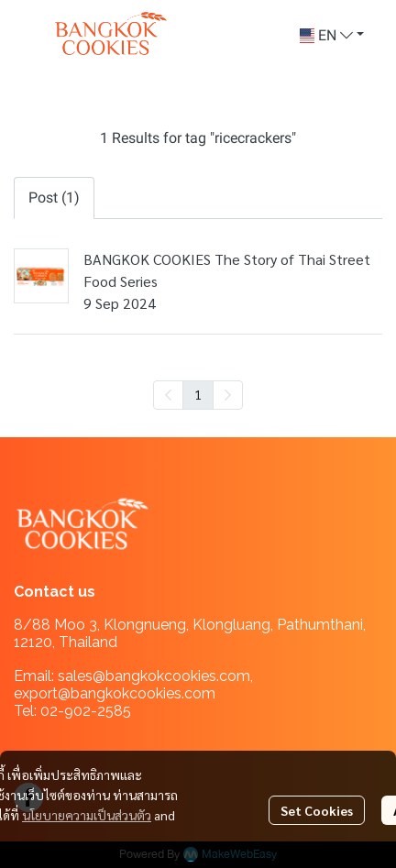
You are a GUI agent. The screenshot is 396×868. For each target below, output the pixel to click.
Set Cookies (317, 810)
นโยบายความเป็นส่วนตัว (87, 815)
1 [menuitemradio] (198, 394)
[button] (332, 36)
